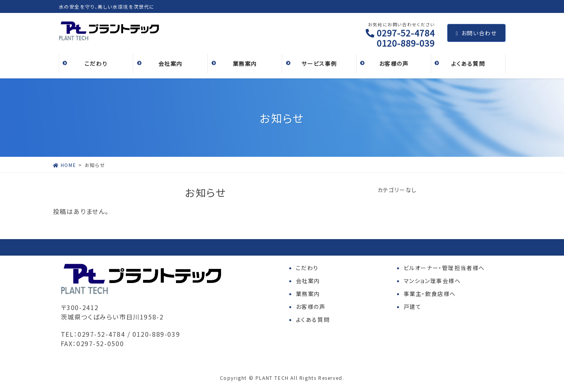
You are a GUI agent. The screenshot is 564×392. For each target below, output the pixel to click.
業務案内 (308, 294)
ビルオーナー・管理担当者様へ (444, 268)
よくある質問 (313, 319)
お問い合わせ (476, 33)
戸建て (413, 307)
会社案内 (308, 281)
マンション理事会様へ (432, 281)
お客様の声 (311, 307)
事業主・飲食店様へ (430, 294)
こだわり (307, 268)
